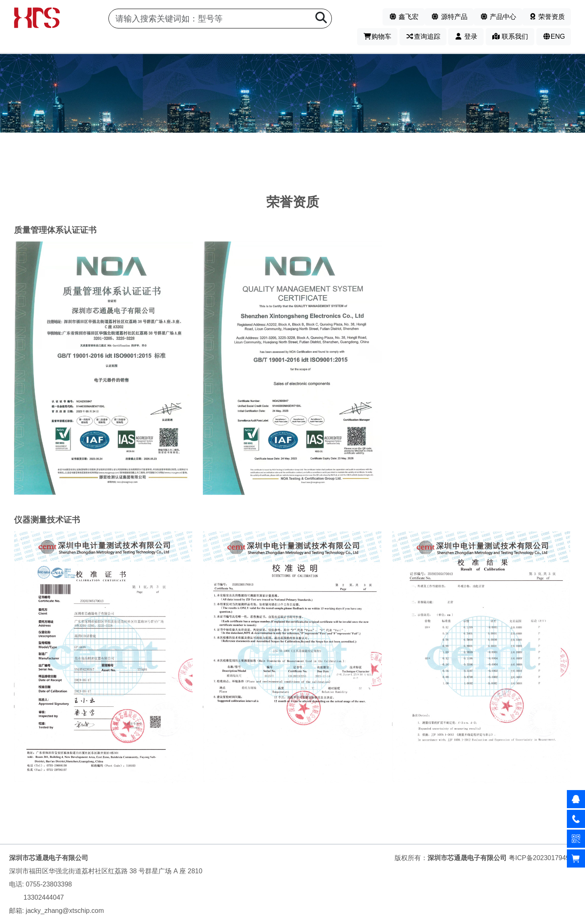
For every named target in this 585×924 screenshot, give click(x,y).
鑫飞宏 (404, 17)
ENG (554, 36)
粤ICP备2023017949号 (543, 858)
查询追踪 (423, 36)
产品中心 (498, 17)
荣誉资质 (547, 17)
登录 (466, 36)
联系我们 (510, 36)
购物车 (377, 36)
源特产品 (449, 17)
